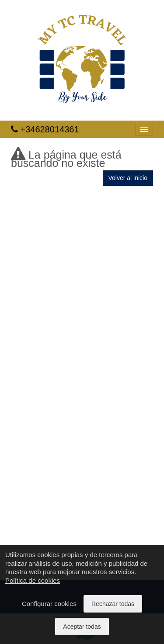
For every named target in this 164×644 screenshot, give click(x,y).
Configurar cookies (49, 604)
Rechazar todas (113, 604)
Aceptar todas (82, 627)
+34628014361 (45, 129)
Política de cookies (33, 580)
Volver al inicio (128, 178)
